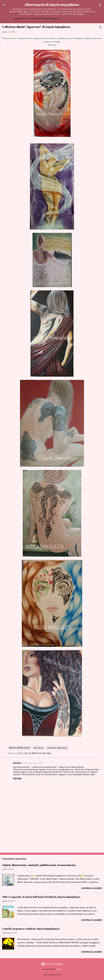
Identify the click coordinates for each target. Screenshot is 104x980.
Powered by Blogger (52, 964)
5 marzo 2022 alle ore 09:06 (33, 763)
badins (59, 969)
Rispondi (17, 779)
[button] (100, 28)
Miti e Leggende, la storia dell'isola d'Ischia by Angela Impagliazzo (41, 897)
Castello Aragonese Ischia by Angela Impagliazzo (31, 929)
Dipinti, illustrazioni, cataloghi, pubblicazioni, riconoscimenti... (40, 865)
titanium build (19, 772)
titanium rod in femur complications (55, 770)
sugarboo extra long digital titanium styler (77, 774)
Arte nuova (39, 748)
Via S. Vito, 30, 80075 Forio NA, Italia (35, 753)
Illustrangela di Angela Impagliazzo (52, 5)
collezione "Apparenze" (57, 748)
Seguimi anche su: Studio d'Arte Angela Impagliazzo (37, 18)
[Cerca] (100, 6)
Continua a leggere (92, 888)
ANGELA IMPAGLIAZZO (19, 748)
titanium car (33, 774)
